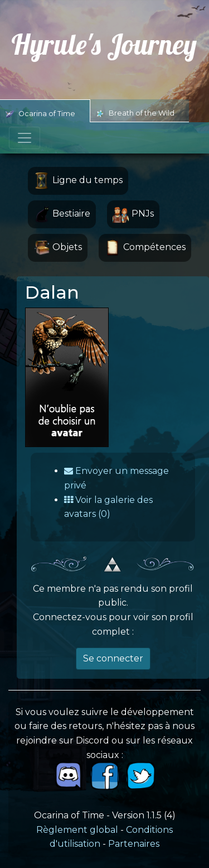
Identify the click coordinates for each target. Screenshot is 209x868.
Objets (58, 248)
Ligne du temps (78, 181)
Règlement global (77, 830)
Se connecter (113, 658)
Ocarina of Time (40, 114)
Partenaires (134, 844)
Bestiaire (62, 214)
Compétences (145, 248)
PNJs (133, 214)
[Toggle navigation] (25, 138)
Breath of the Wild (135, 113)
